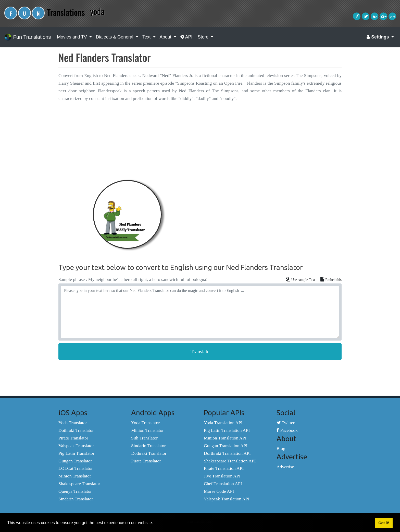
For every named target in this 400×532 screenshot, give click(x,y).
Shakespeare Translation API (230, 461)
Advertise (285, 467)
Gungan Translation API (226, 446)
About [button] (166, 37)
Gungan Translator (75, 461)
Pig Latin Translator (76, 453)
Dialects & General (115, 37)
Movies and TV (72, 37)
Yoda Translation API (223, 423)
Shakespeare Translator (79, 484)
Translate (200, 352)
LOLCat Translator (76, 468)
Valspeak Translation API (227, 499)
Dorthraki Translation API (227, 453)
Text (147, 37)
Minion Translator (75, 476)
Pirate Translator (73, 438)
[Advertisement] (200, 142)
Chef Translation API (223, 484)
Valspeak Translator (76, 446)
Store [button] (203, 37)
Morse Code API (219, 491)
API (186, 37)
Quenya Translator (75, 491)
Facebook (287, 430)
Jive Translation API (222, 476)
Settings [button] (378, 37)
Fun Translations (27, 37)
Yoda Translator (73, 423)
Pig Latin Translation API (227, 430)
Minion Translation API (225, 438)
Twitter (286, 423)
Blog (281, 448)
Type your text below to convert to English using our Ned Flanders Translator (181, 267)
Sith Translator (144, 438)
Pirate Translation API (224, 468)
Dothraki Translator (76, 430)
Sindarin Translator (76, 499)
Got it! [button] (384, 523)
